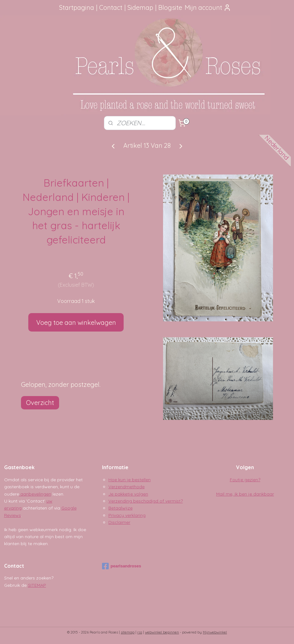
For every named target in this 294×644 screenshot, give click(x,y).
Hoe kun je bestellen (130, 480)
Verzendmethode (126, 487)
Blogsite (170, 7)
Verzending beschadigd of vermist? (146, 501)
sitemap (128, 632)
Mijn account (208, 7)
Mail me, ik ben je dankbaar (245, 494)
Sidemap (140, 7)
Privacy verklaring (127, 515)
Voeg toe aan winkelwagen (76, 322)
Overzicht (40, 403)
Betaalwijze (120, 508)
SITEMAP (37, 585)
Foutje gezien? (245, 480)
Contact (111, 7)
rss (140, 632)
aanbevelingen (35, 494)
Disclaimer (119, 522)
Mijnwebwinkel (215, 632)
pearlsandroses (122, 566)
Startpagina (77, 7)
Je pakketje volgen (128, 494)
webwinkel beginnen (162, 632)
